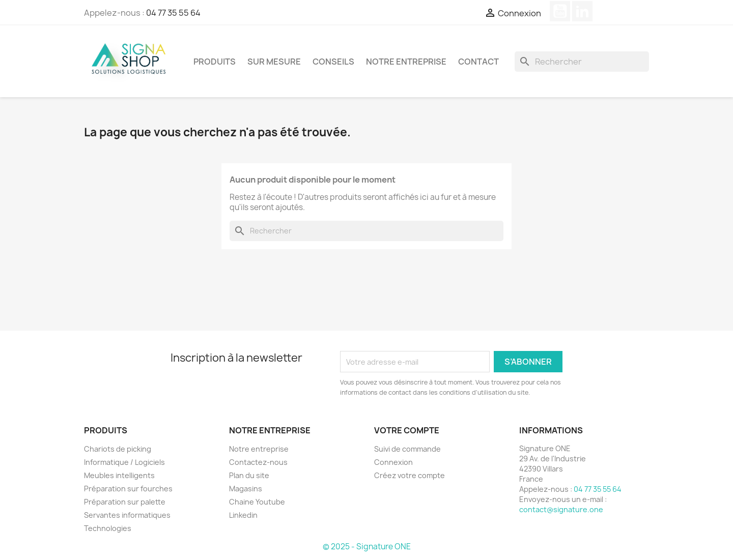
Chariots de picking (118, 449)
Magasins (246, 489)
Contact (478, 62)
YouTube (560, 11)
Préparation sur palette (125, 502)
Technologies (108, 528)
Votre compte (407, 430)
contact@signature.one (561, 509)
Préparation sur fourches (128, 489)
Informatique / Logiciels (124, 462)
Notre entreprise (406, 62)
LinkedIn (582, 11)
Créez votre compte (410, 475)
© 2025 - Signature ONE (367, 547)
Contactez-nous (258, 462)
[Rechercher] (582, 62)
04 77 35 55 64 (173, 13)
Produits (215, 62)
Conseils (333, 62)
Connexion (393, 462)
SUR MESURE (274, 62)
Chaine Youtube (257, 502)
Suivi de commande (407, 449)
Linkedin (243, 515)
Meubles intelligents (119, 475)
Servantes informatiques (127, 515)
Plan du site (249, 475)
